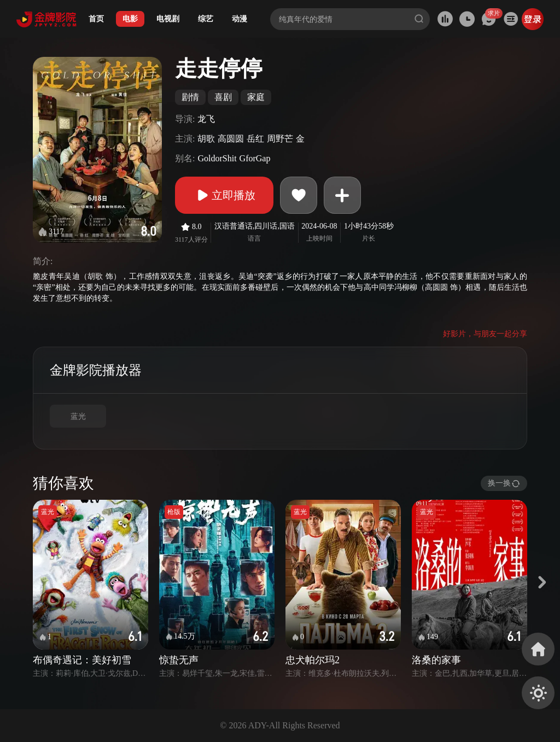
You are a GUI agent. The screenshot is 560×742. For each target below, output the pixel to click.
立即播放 (224, 195)
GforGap (255, 158)
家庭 (256, 97)
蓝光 (78, 416)
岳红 (255, 139)
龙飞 (206, 119)
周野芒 (280, 139)
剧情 (190, 97)
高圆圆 (231, 139)
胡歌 (206, 139)
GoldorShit (217, 158)
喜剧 (223, 97)
